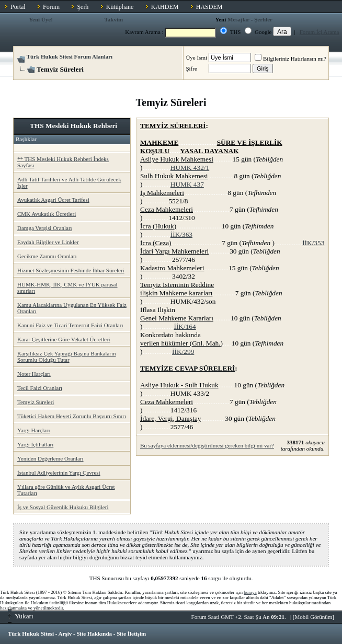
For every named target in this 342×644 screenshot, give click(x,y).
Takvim (113, 19)
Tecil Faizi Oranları (40, 388)
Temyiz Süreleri (36, 402)
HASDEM (209, 7)
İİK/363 (181, 234)
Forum (51, 7)
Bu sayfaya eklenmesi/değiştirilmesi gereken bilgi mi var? (207, 445)
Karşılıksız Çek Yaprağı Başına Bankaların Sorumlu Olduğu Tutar (67, 356)
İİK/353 (313, 243)
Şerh (83, 7)
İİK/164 (185, 326)
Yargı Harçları (34, 430)
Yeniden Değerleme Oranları (50, 458)
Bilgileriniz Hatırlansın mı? (290, 59)
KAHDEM (165, 7)
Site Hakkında (94, 634)
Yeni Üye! (41, 19)
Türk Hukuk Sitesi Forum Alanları (70, 56)
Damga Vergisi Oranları (45, 228)
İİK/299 (183, 352)
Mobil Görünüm (314, 617)
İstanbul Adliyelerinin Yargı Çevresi (59, 473)
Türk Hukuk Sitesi (31, 634)
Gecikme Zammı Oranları (47, 256)
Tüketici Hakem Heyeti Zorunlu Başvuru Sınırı (72, 416)
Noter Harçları (34, 374)
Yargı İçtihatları (35, 444)
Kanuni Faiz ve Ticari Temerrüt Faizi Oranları (70, 325)
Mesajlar (238, 19)
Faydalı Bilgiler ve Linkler (48, 242)
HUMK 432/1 (190, 168)
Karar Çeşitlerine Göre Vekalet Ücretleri (64, 339)
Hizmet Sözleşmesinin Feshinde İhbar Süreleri (71, 270)
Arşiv (65, 634)
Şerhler (263, 19)
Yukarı (21, 616)
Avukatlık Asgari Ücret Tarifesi (53, 200)
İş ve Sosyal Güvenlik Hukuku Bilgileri (63, 507)
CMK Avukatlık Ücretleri (47, 214)
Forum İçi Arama (320, 32)
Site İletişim (131, 634)
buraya (250, 592)
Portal (18, 7)
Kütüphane (120, 7)
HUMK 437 (187, 184)
